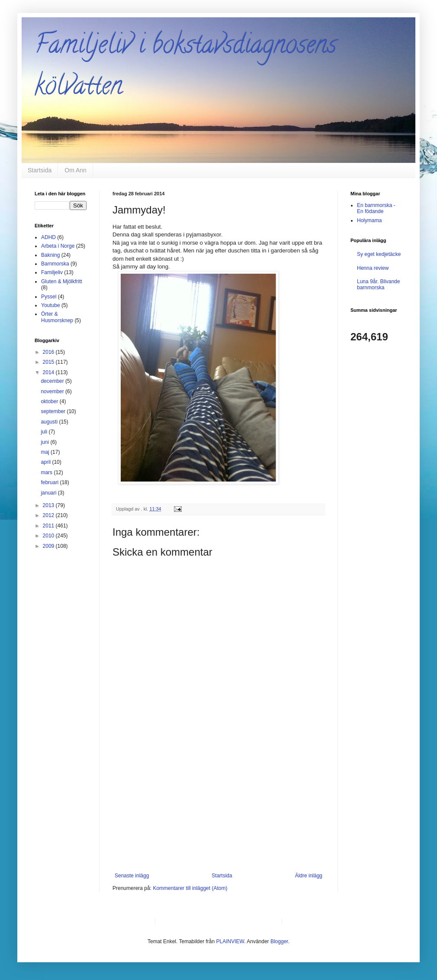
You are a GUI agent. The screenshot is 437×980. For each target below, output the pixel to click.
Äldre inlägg (309, 876)
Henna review (373, 268)
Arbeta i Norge (58, 246)
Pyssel (49, 297)
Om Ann (76, 170)
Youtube (51, 305)
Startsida (40, 170)
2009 (49, 546)
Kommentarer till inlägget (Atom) (190, 888)
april (46, 462)
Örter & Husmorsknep (57, 317)
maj (46, 452)
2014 (49, 372)
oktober (50, 401)
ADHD (48, 237)
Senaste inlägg (132, 876)
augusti (50, 422)
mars (47, 472)
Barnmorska (55, 264)
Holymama (369, 220)
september (54, 411)
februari (50, 482)
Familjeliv (52, 272)
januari (49, 493)
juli (45, 432)
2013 (49, 505)
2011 (49, 526)
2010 (49, 536)
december (53, 381)
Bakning (50, 255)
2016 (49, 352)
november (53, 391)
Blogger (279, 941)
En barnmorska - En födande (376, 208)
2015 (49, 362)
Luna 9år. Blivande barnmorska (378, 285)
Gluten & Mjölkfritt (62, 281)
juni (45, 442)
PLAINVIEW (230, 941)
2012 (49, 515)
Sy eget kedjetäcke (379, 254)
